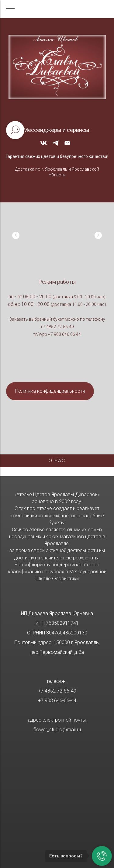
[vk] (44, 145)
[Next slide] (98, 235)
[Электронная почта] (67, 145)
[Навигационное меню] (10, 9)
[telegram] (55, 145)
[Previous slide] (16, 235)
